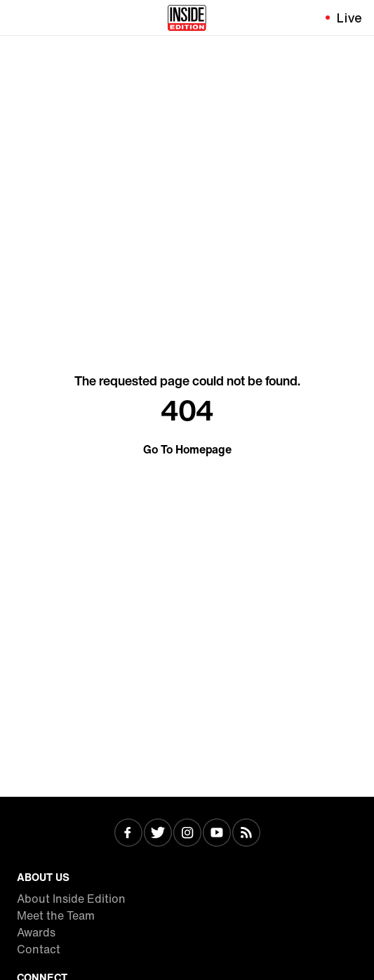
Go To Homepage (187, 449)
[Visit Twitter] (158, 834)
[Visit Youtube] (217, 834)
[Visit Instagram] (187, 834)
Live (350, 18)
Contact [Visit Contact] (39, 949)
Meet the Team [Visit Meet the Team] (56, 915)
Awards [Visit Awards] (36, 932)
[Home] (187, 18)
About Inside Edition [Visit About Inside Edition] (71, 899)
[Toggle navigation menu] (19, 18)
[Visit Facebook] (128, 834)
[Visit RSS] (246, 834)
